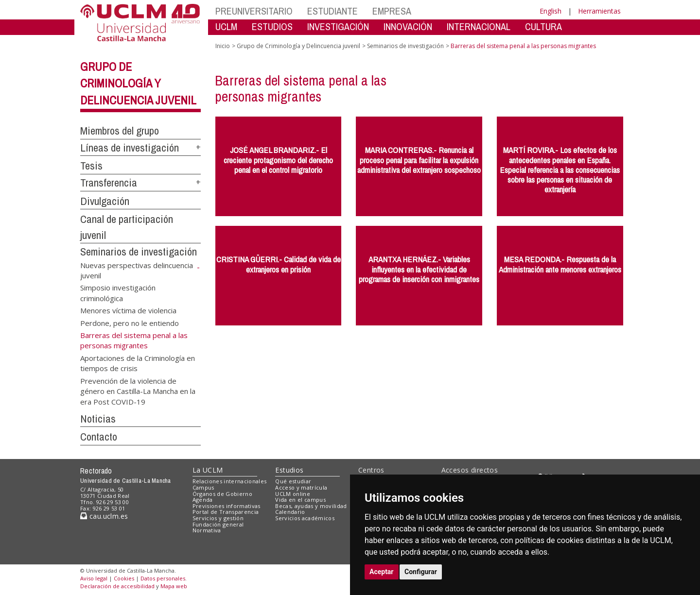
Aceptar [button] (382, 572)
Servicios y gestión (218, 518)
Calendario (290, 512)
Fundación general (218, 524)
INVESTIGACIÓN (338, 26)
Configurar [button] (421, 572)
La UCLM (208, 470)
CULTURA (543, 26)
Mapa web (174, 586)
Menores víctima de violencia (128, 310)
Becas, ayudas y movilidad (311, 506)
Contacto (99, 437)
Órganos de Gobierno (222, 494)
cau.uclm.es (104, 516)
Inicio (223, 46)
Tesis (91, 166)
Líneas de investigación (130, 148)
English (551, 11)
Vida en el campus (300, 500)
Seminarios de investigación (139, 252)
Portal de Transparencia (226, 512)
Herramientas (599, 11)
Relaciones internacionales (230, 481)
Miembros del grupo (120, 131)
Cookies (124, 578)
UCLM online (293, 494)
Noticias (98, 419)
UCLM (226, 26)
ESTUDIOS (272, 26)
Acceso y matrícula (301, 487)
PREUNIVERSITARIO (254, 11)
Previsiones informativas (227, 506)
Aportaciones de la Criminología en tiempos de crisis (138, 363)
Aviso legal (94, 578)
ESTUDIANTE (332, 11)
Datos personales (163, 578)
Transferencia (109, 183)
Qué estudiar (293, 481)
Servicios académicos (305, 518)
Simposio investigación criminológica (118, 293)
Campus (203, 487)
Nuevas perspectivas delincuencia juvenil (137, 270)
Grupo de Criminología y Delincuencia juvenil (138, 84)
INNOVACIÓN (408, 26)
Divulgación (105, 201)
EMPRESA (392, 11)
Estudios (289, 470)
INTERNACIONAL (479, 26)
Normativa (207, 530)
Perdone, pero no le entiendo (130, 323)
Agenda (203, 500)
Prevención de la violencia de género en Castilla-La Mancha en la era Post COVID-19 (138, 391)
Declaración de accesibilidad (117, 586)
